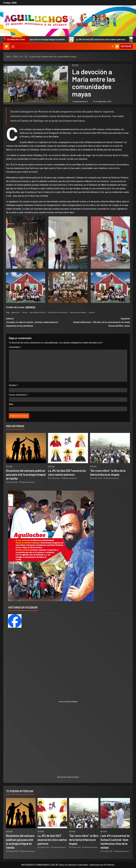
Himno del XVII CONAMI (68, 702)
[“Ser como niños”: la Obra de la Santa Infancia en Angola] (110, 448)
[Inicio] (6, 47)
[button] (13, 47)
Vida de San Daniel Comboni (68, 777)
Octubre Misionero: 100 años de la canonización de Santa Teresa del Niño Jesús (99, 322)
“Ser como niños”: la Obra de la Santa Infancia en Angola (84, 840)
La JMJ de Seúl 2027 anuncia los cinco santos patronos (102, 40)
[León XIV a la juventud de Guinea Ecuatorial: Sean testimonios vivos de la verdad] (115, 813)
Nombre (13, 385)
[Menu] (13, 47)
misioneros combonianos (58, 312)
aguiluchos (16, 312)
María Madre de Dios (38, 312)
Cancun (25, 312)
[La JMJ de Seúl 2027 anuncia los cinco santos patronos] (68, 448)
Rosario (92, 312)
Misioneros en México (78, 312)
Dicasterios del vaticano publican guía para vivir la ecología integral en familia (26, 475)
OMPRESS (30, 307)
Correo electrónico (18, 395)
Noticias (75, 65)
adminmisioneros (81, 102)
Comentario (15, 347)
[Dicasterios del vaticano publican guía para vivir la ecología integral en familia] (26, 448)
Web (11, 404)
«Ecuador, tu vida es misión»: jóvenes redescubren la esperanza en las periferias (37, 322)
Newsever (95, 865)
